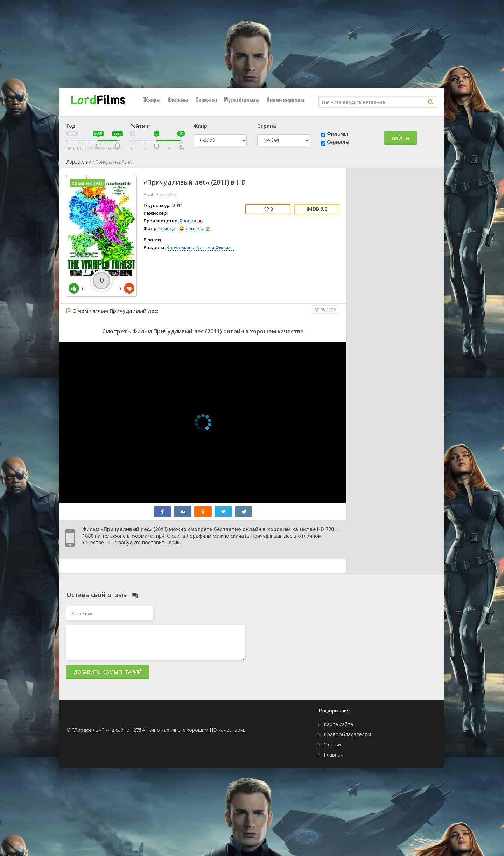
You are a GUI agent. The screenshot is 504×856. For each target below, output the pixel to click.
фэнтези (195, 228)
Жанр (200, 126)
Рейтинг (140, 126)
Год (71, 126)
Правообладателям (347, 734)
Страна (267, 126)
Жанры (152, 100)
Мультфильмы (242, 100)
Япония (188, 221)
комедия (168, 228)
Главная (334, 755)
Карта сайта (338, 724)
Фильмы (178, 100)
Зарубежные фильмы (190, 247)
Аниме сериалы (286, 100)
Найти (401, 138)
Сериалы (206, 100)
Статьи (332, 744)
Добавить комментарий (108, 672)
